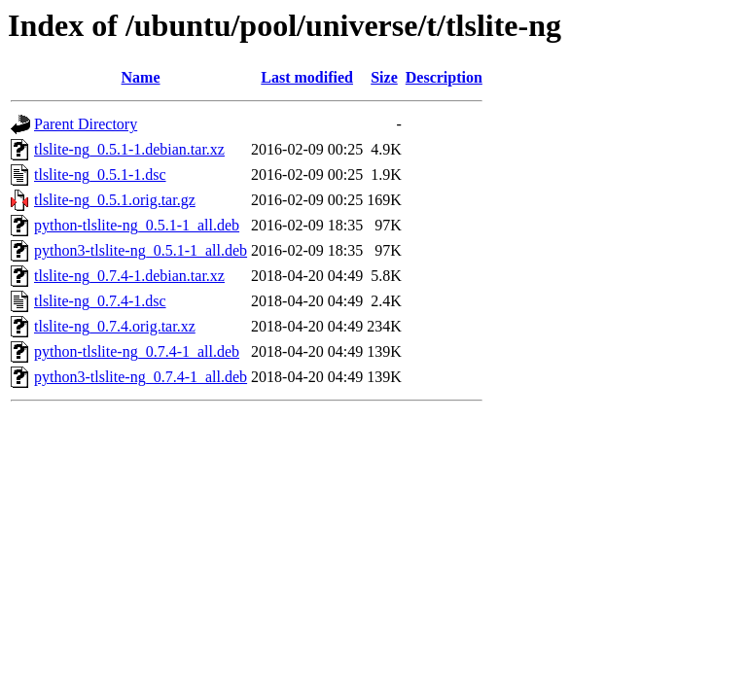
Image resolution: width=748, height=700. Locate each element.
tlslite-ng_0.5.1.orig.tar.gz (115, 200)
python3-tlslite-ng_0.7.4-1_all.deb (141, 377)
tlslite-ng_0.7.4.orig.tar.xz (115, 326)
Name (141, 77)
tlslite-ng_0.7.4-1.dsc (100, 301)
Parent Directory (86, 124)
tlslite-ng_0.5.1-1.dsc (100, 175)
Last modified (307, 77)
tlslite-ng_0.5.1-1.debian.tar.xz (129, 149)
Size (384, 77)
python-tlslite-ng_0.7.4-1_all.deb (137, 351)
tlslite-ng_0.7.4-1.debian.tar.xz (129, 276)
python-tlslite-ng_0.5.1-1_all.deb (137, 225)
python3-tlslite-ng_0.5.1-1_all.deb (141, 250)
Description (444, 77)
